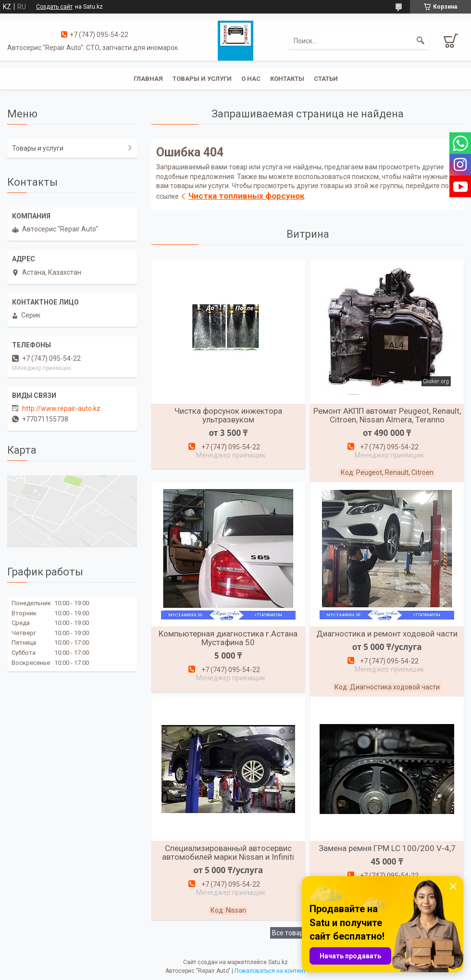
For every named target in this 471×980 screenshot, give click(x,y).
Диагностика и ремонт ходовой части (387, 634)
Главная (148, 79)
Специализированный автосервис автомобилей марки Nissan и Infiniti (228, 853)
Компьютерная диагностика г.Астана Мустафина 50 (228, 638)
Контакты (287, 79)
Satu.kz (278, 962)
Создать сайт (54, 7)
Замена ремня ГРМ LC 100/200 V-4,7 (387, 848)
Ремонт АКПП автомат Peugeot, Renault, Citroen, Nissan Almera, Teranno (387, 415)
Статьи (326, 79)
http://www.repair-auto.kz (61, 408)
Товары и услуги (202, 79)
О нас (251, 79)
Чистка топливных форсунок (246, 196)
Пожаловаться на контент (270, 971)
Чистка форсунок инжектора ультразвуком (228, 415)
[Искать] (421, 41)
